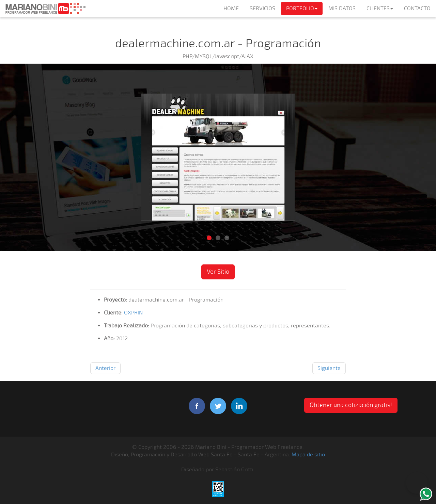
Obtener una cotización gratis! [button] (351, 405)
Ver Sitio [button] (218, 272)
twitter (218, 406)
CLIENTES (380, 9)
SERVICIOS (262, 9)
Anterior (105, 368)
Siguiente (329, 368)
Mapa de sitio (308, 455)
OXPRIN (133, 313)
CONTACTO (417, 9)
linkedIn (239, 406)
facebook (197, 406)
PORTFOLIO (302, 9)
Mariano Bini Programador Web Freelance (45, 9)
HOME (231, 9)
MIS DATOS (342, 9)
